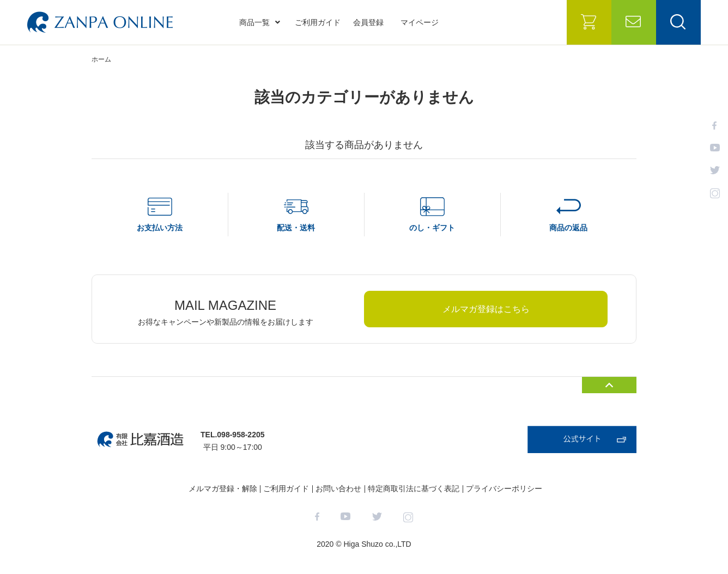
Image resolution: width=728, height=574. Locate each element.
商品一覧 (260, 22)
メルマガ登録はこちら (486, 309)
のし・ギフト (432, 228)
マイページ (420, 22)
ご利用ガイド (318, 22)
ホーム (101, 59)
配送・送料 (296, 228)
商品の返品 (568, 228)
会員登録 (368, 22)
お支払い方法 (160, 228)
